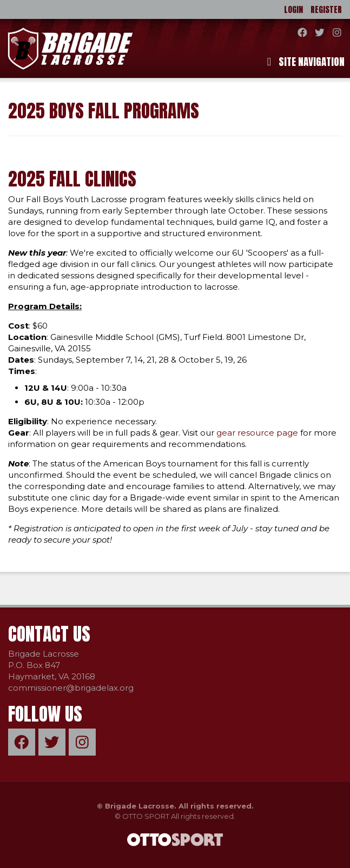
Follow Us (45, 714)
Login (293, 9)
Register (326, 9)
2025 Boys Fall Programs (104, 111)
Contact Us (49, 634)
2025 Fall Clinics (72, 179)
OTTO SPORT (146, 816)
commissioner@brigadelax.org (71, 688)
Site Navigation (306, 62)
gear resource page (257, 433)
